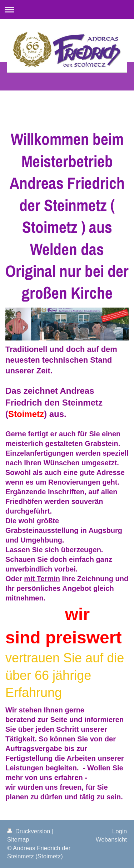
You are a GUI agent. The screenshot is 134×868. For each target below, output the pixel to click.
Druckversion (29, 831)
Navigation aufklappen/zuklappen (67, 9)
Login (120, 831)
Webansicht (111, 840)
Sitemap (18, 840)
